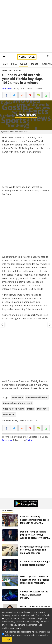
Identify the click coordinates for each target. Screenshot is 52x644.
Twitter (30, 440)
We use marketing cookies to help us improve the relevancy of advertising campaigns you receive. (28, 633)
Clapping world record (14, 409)
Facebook (7, 440)
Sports (34, 64)
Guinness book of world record (18, 403)
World (24, 64)
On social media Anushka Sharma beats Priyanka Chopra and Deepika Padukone (2, 324)
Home (5, 64)
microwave (42, 409)
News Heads (9, 414)
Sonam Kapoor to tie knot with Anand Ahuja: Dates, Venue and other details (50, 324)
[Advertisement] (26, 26)
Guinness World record (37, 397)
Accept (7, 639)
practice (31, 409)
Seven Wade (18, 397)
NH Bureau (6, 89)
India (14, 64)
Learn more (15, 628)
